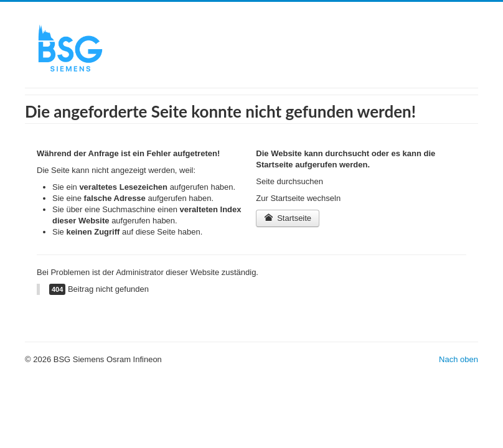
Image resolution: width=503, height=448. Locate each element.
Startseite (288, 218)
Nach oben (458, 359)
